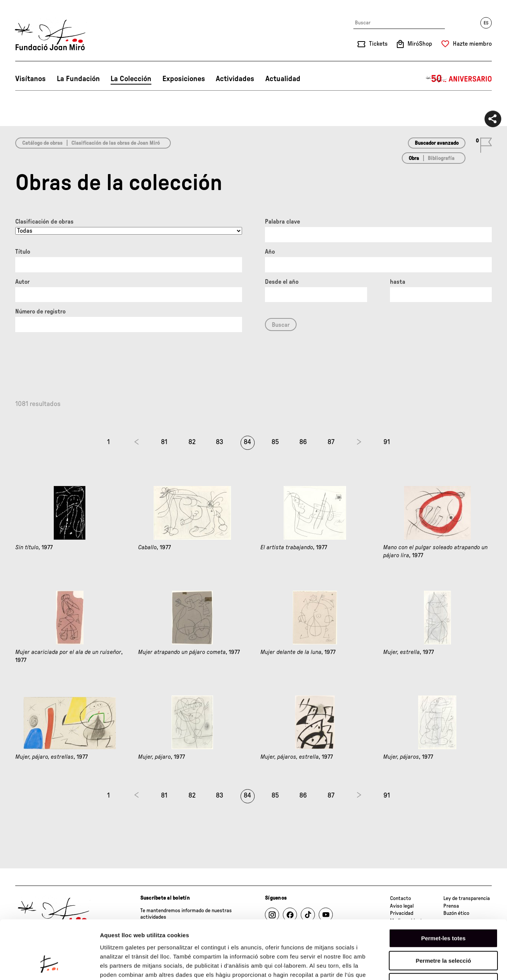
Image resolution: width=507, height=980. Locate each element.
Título (23, 252)
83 (220, 442)
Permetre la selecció (443, 909)
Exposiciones (184, 79)
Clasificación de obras (44, 222)
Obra (414, 158)
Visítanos (30, 79)
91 (387, 442)
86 (303, 442)
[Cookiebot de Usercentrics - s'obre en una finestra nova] (49, 965)
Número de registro (40, 312)
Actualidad (283, 79)
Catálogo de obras (42, 143)
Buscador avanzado (437, 143)
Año (270, 252)
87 (331, 442)
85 (275, 442)
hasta (398, 282)
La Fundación (78, 79)
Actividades (235, 79)
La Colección (131, 79)
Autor (22, 282)
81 (164, 442)
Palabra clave (282, 222)
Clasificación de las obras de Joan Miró (116, 143)
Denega (443, 931)
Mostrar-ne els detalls (439, 965)
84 (247, 442)
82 (192, 442)
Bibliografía (441, 158)
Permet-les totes (444, 887)
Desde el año (282, 282)
